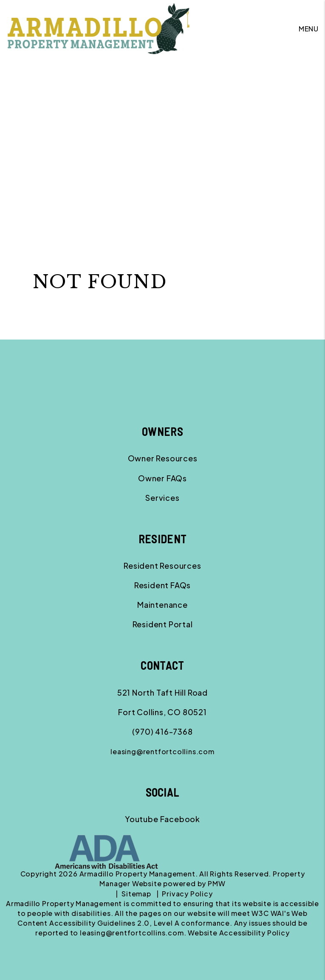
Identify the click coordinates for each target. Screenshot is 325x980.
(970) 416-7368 (162, 731)
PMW (216, 883)
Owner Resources (163, 458)
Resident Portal (163, 624)
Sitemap (136, 894)
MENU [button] (309, 29)
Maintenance (162, 605)
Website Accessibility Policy (239, 933)
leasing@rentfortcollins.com (162, 751)
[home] (99, 28)
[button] (142, 819)
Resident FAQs (162, 585)
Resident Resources (162, 566)
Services (162, 498)
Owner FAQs (162, 478)
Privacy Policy (187, 894)
